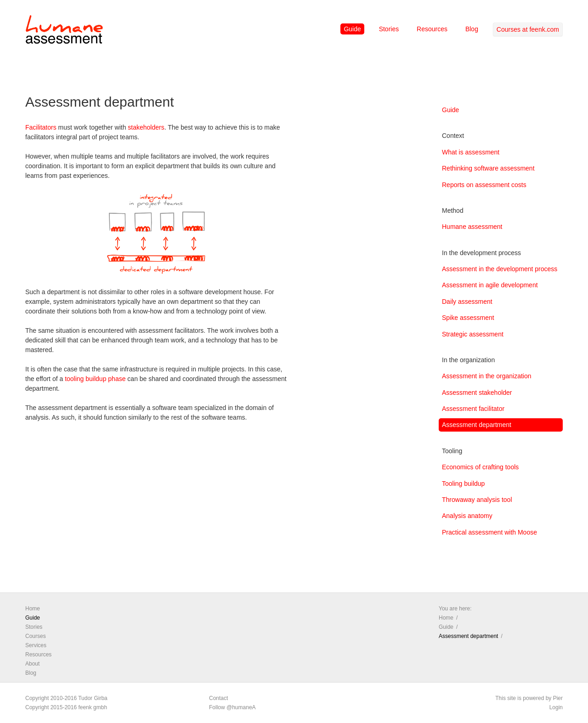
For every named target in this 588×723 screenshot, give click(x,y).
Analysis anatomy (467, 516)
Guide (352, 29)
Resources (432, 29)
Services (36, 645)
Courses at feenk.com (528, 29)
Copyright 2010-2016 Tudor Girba (66, 698)
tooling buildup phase (95, 379)
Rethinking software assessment (488, 168)
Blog (472, 29)
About (32, 664)
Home (33, 609)
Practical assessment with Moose (489, 532)
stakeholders (146, 127)
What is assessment (471, 152)
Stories (389, 29)
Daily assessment (467, 302)
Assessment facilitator (473, 409)
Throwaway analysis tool (477, 500)
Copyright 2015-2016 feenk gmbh (66, 707)
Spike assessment (468, 318)
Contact (218, 698)
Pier (558, 698)
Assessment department (477, 425)
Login (556, 707)
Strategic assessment (473, 334)
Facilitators (41, 127)
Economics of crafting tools (480, 467)
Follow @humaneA (232, 707)
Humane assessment (472, 227)
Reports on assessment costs (484, 185)
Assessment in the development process (500, 269)
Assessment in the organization (487, 376)
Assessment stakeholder (477, 393)
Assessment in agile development (490, 285)
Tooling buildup (463, 484)
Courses (36, 636)
